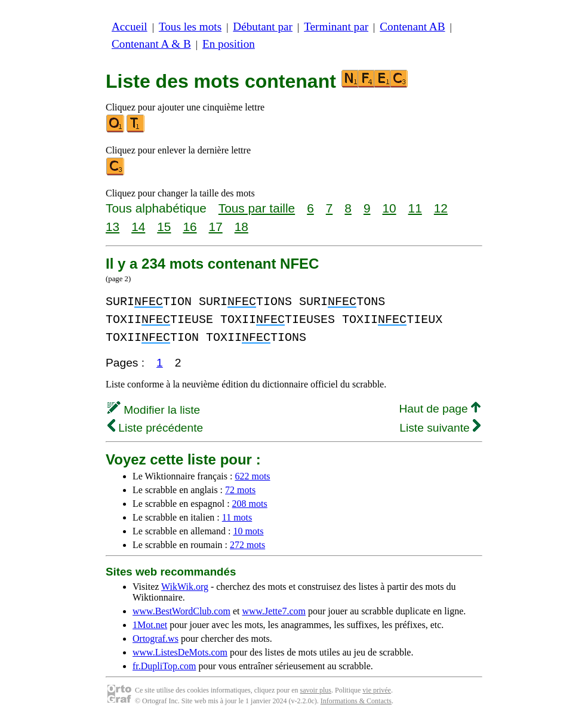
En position (229, 44)
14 (138, 227)
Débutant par (263, 27)
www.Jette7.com (274, 611)
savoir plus (316, 690)
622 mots (252, 476)
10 (389, 208)
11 (415, 208)
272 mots (247, 545)
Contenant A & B (151, 44)
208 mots (250, 504)
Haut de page (440, 409)
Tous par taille (257, 208)
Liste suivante (440, 428)
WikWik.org (185, 587)
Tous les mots (190, 27)
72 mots (240, 490)
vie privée (377, 690)
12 (441, 208)
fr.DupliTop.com (164, 666)
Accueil (130, 27)
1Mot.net (150, 625)
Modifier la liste (154, 410)
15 (164, 227)
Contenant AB (412, 27)
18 (241, 227)
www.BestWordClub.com (181, 611)
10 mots (248, 531)
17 (216, 227)
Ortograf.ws (156, 639)
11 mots (237, 517)
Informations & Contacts (356, 701)
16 (190, 227)
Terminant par (336, 27)
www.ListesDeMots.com (180, 652)
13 (113, 227)
